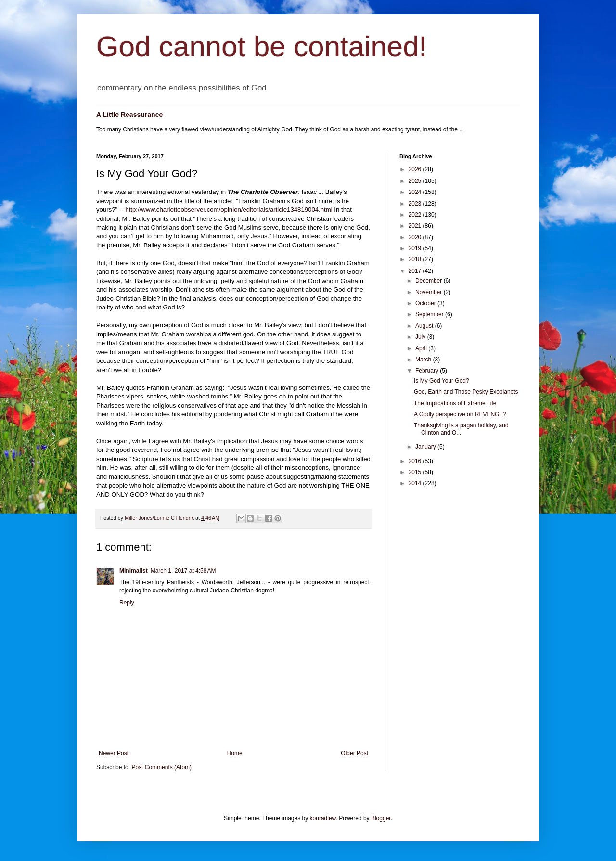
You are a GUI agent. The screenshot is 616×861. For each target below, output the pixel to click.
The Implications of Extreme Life (455, 403)
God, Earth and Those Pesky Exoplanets (466, 392)
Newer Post (114, 753)
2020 (416, 237)
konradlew (323, 818)
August (425, 326)
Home (235, 753)
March (424, 360)
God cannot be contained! (262, 46)
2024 (416, 192)
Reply (127, 603)
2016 (416, 461)
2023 (416, 204)
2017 (416, 271)
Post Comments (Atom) (161, 767)
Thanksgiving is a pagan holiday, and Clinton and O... (461, 429)
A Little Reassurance (129, 115)
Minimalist (134, 571)
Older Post (354, 753)
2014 (416, 483)
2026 (416, 169)
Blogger (381, 818)
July (421, 337)
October (426, 303)
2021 (416, 226)
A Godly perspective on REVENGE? (460, 414)
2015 (416, 472)
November (430, 292)
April (422, 348)
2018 (416, 259)
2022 (416, 215)
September (430, 314)
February (428, 371)
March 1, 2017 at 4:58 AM (183, 571)
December (430, 281)
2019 (416, 248)
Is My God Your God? (442, 381)
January (426, 447)
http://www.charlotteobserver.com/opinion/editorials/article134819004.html (229, 210)
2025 (416, 181)
